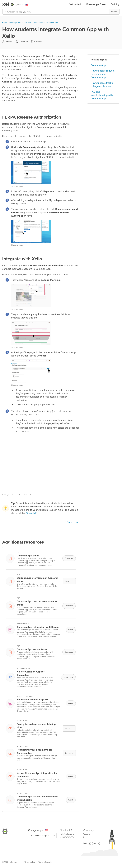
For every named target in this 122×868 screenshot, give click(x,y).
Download (69, 558)
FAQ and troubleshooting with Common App (102, 95)
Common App (53, 23)
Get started (75, 4)
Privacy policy (29, 862)
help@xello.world (67, 834)
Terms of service (45, 862)
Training (115, 4)
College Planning (39, 23)
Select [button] (69, 581)
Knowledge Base (96, 4)
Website (87, 834)
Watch (71, 630)
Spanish (30, 513)
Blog (85, 837)
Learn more (68, 677)
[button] (114, 12)
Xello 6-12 (27, 23)
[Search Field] (61, 12)
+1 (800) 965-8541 (67, 837)
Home (5, 23)
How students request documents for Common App (103, 74)
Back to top (72, 522)
